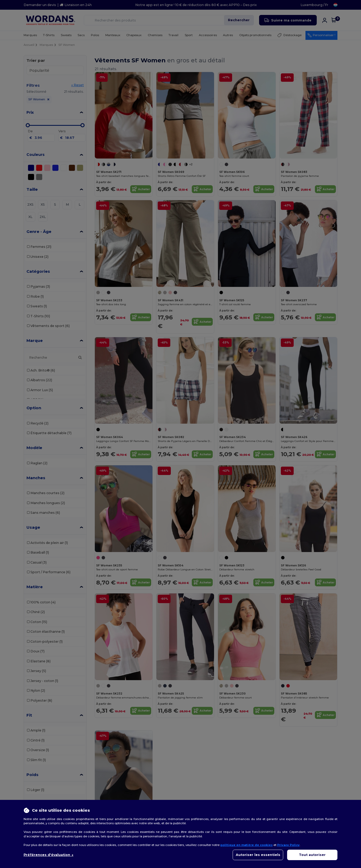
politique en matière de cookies (247, 845)
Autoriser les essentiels (258, 855)
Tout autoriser (312, 855)
